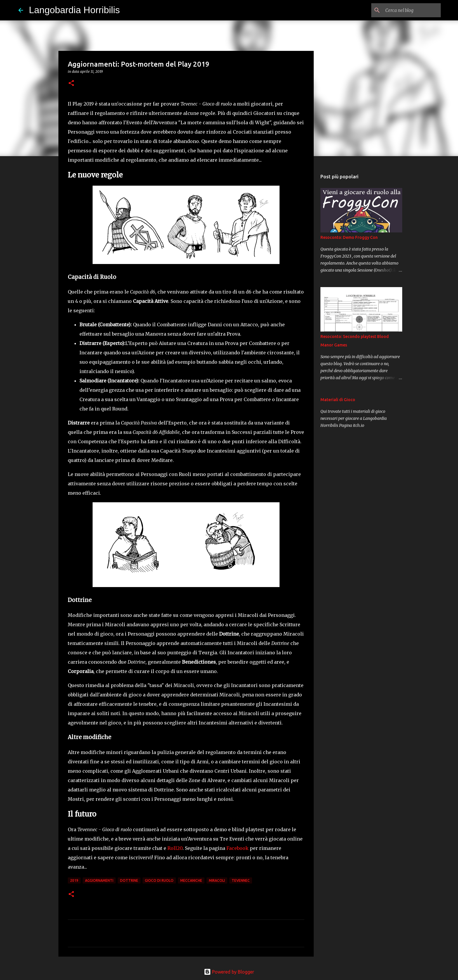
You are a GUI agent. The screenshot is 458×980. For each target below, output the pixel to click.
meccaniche (191, 880)
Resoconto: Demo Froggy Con (349, 237)
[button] (71, 83)
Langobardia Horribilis (74, 10)
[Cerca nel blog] (410, 10)
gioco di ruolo (159, 880)
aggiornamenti (99, 880)
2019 (74, 880)
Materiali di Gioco (338, 400)
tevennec (241, 880)
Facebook (237, 848)
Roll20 (175, 848)
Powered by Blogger (229, 972)
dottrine (129, 880)
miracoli (217, 880)
